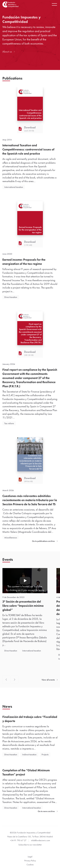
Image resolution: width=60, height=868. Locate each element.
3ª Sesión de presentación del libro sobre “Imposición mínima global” (23, 606)
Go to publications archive (45, 541)
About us (9, 52)
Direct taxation (11, 297)
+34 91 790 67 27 (18, 840)
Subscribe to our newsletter (30, 845)
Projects (45, 754)
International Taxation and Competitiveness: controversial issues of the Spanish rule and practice (28, 149)
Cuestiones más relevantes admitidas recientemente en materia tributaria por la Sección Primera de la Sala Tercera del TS (30, 500)
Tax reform (9, 423)
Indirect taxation (29, 754)
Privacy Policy (30, 861)
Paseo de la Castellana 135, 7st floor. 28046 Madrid (30, 837)
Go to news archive (48, 811)
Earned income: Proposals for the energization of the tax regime (24, 262)
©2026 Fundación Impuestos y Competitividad (30, 833)
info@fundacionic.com (41, 840)
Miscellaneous (11, 538)
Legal (30, 857)
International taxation (14, 187)
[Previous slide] (6, 680)
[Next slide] (15, 680)
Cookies (30, 865)
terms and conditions (30, 592)
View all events (50, 680)
